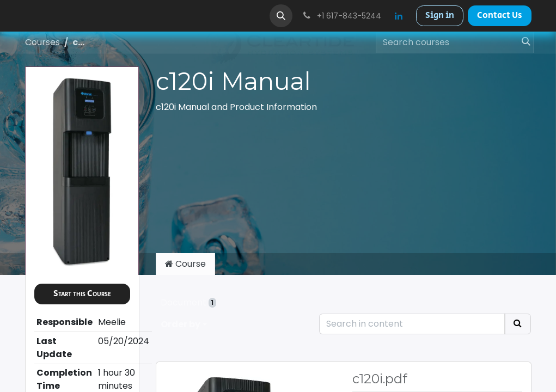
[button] (281, 16)
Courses (42, 42)
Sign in (440, 16)
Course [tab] (185, 264)
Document (189, 302)
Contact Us (500, 16)
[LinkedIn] (399, 16)
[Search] (523, 42)
